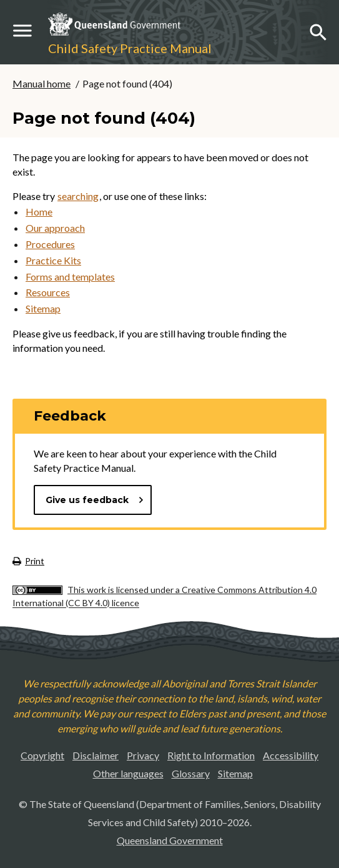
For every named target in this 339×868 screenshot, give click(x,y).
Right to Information (211, 755)
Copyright (42, 755)
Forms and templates (70, 277)
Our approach (55, 228)
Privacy (143, 755)
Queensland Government (170, 840)
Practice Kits (53, 260)
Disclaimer (96, 755)
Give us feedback (95, 500)
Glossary (191, 773)
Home (39, 212)
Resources (48, 292)
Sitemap (43, 308)
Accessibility (291, 755)
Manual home (42, 83)
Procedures (50, 244)
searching (78, 196)
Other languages (128, 773)
